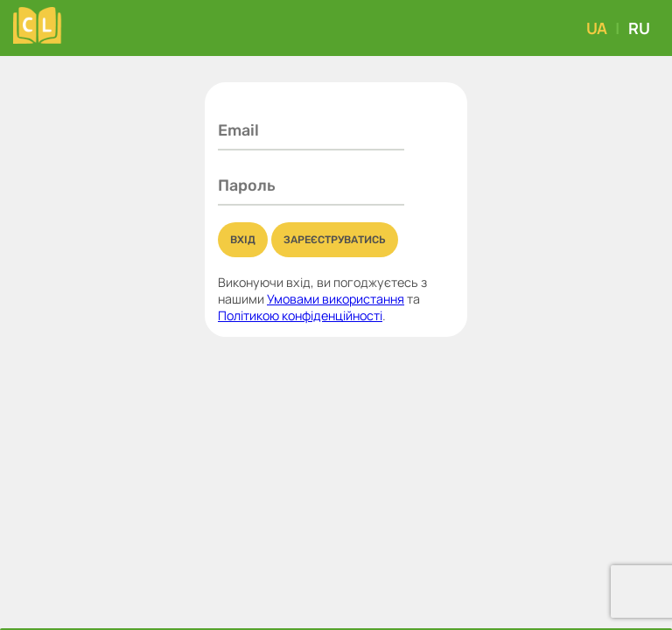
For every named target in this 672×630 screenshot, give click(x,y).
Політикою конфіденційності (300, 315)
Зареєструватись (335, 240)
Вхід (243, 240)
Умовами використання (336, 299)
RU (639, 28)
